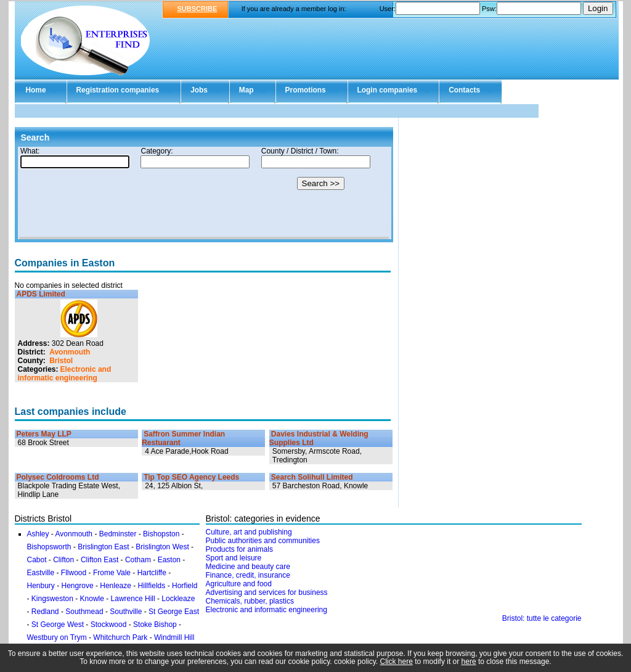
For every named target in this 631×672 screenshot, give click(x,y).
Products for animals (239, 549)
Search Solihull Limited (312, 477)
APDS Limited (41, 294)
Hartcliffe (152, 573)
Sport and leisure (234, 558)
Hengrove (78, 586)
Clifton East (100, 560)
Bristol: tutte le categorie (542, 618)
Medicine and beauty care (248, 567)
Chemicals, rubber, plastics (250, 601)
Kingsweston (52, 599)
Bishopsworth (49, 547)
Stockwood (109, 625)
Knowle (92, 599)
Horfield (185, 586)
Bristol (61, 361)
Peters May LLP (44, 434)
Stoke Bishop (155, 625)
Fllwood (74, 573)
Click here (397, 662)
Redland (45, 612)
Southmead (84, 612)
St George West (58, 625)
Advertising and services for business (267, 592)
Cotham (138, 560)
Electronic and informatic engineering (65, 374)
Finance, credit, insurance (248, 575)
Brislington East (103, 547)
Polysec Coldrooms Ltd (58, 477)
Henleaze (116, 586)
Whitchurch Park (120, 637)
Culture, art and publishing (249, 532)
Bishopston (161, 534)
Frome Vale (112, 573)
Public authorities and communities (263, 541)
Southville (126, 612)
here (469, 662)
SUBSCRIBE (197, 9)
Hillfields (152, 586)
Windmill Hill (174, 637)
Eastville (41, 573)
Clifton (63, 560)
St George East (174, 612)
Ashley (38, 534)
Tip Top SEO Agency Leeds (191, 477)
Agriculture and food (239, 584)
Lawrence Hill (133, 599)
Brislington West (162, 547)
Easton (169, 560)
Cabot (37, 560)
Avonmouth (70, 352)
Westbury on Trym (57, 637)
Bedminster (118, 534)
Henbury (41, 586)
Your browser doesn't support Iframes (204, 193)
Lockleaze (178, 599)
